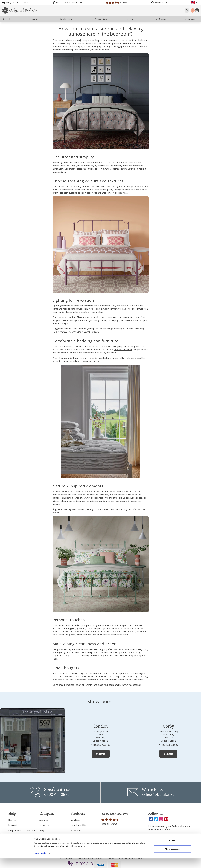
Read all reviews (110, 822)
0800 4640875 (57, 794)
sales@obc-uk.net (158, 794)
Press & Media (46, 836)
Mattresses (76, 841)
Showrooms (45, 825)
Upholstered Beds (79, 825)
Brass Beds (76, 830)
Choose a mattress (123, 350)
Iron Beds (75, 820)
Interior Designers (49, 841)
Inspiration (14, 825)
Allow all (173, 850)
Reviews (12, 820)
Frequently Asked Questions (22, 830)
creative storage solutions (82, 169)
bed (60, 346)
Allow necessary (172, 858)
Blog (42, 830)
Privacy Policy (15, 836)
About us (44, 820)
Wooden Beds (77, 836)
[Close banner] (197, 847)
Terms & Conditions (18, 841)
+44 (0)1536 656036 (168, 745)
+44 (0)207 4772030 (100, 745)
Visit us (101, 754)
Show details (40, 863)
